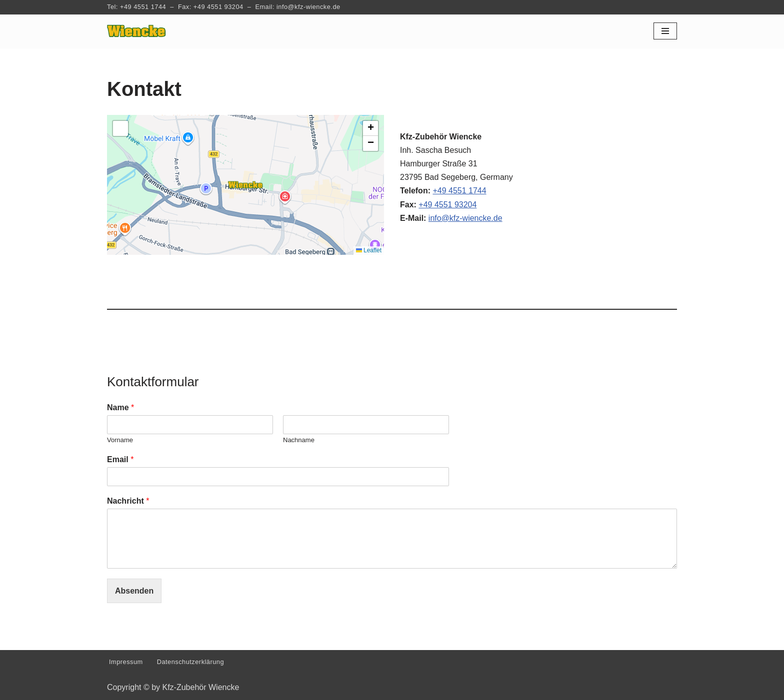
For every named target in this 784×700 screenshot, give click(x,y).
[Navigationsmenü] (665, 31)
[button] (246, 185)
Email (120, 459)
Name (120, 407)
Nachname (299, 440)
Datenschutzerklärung (190, 662)
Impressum (126, 662)
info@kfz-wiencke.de (308, 7)
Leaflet (369, 250)
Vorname (120, 440)
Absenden (134, 591)
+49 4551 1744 (143, 7)
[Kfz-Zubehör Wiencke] (137, 31)
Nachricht (128, 501)
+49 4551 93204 (218, 7)
